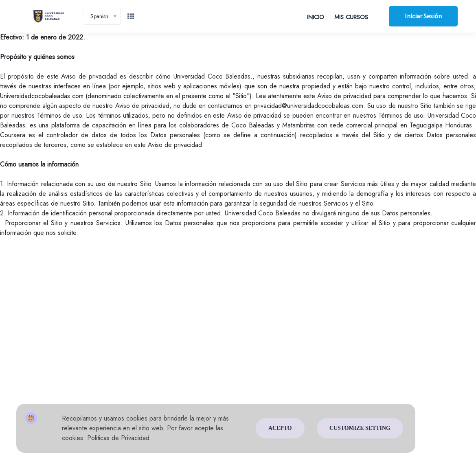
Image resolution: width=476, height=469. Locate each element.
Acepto (280, 428)
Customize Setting (360, 428)
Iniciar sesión (423, 16)
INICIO (315, 17)
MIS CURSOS (350, 17)
